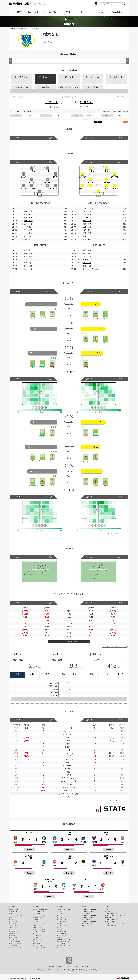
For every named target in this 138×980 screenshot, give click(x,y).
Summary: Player (51, 12)
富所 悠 (27, 236)
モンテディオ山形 (38, 918)
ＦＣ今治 (36, 942)
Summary (84, 906)
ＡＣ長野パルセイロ (63, 920)
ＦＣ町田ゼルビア (14, 924)
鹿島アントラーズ (14, 910)
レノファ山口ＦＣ (62, 934)
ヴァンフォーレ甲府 (39, 930)
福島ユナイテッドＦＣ (64, 910)
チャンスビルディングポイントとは (114, 647)
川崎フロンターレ (14, 926)
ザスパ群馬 (60, 914)
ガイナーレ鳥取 (62, 932)
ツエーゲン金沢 (62, 922)
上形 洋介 (87, 236)
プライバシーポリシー (68, 966)
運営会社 (78, 966)
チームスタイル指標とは (112, 922)
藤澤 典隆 (28, 221)
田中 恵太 (28, 230)
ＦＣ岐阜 (60, 924)
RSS (125, 122)
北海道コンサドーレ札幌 (40, 910)
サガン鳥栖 (36, 944)
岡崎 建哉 (87, 227)
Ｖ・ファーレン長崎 (15, 948)
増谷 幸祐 (28, 215)
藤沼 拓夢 (87, 263)
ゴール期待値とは (110, 926)
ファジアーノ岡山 (14, 942)
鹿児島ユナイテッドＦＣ (64, 946)
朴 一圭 (27, 208)
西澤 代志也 (88, 233)
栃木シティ (36, 922)
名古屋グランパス (14, 932)
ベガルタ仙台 (37, 914)
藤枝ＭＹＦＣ (37, 938)
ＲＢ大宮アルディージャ (40, 924)
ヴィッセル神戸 (14, 940)
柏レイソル (12, 918)
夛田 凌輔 (87, 211)
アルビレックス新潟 (39, 932)
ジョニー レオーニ (91, 208)
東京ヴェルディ (14, 922)
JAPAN (68, 12)
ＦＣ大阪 (60, 928)
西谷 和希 (87, 240)
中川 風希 (28, 233)
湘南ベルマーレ (38, 928)
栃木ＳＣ (87, 102)
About (101, 12)
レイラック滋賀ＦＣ (63, 926)
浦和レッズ (12, 914)
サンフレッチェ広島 (15, 944)
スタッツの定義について (118, 800)
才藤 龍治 (28, 240)
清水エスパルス (14, 930)
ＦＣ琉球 (51, 102)
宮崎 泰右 (87, 224)
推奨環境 (57, 966)
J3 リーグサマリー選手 (88, 924)
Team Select (117, 12)
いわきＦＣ (36, 920)
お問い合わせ (86, 966)
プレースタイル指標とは (112, 920)
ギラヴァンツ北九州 (63, 942)
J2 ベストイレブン (87, 920)
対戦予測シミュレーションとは (114, 924)
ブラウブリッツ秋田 (39, 916)
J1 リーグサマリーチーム (89, 910)
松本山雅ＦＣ (61, 918)
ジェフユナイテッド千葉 (16, 916)
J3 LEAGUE (60, 906)
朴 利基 (27, 227)
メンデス (86, 218)
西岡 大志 (28, 211)
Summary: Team (35, 12)
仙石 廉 (86, 230)
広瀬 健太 (87, 215)
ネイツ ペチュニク (91, 269)
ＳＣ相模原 (60, 916)
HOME (18, 12)
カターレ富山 (37, 934)
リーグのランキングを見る (69, 641)
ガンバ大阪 (12, 936)
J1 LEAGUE (12, 906)
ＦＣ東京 (12, 920)
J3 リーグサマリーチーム (89, 922)
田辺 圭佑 (28, 224)
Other (107, 906)
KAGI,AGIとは (109, 918)
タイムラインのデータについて (116, 533)
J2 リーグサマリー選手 (88, 918)
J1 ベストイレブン (87, 914)
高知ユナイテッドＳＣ (64, 940)
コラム (107, 910)
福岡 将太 (87, 221)
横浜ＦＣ (36, 926)
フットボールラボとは (112, 914)
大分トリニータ (38, 946)
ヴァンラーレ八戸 (38, 912)
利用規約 (51, 966)
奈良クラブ (60, 930)
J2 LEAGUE (36, 906)
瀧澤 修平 (28, 218)
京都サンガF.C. (13, 934)
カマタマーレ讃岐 (62, 936)
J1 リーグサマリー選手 (88, 912)
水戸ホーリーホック (15, 912)
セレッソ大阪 (13, 938)
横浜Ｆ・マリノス (14, 928)
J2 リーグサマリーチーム (89, 916)
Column (84, 12)
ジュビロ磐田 (37, 936)
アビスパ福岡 (13, 946)
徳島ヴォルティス (38, 940)
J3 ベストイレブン (87, 926)
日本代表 (108, 912)
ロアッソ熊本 (61, 944)
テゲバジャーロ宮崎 (39, 948)
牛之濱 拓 (87, 260)
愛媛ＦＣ (60, 938)
